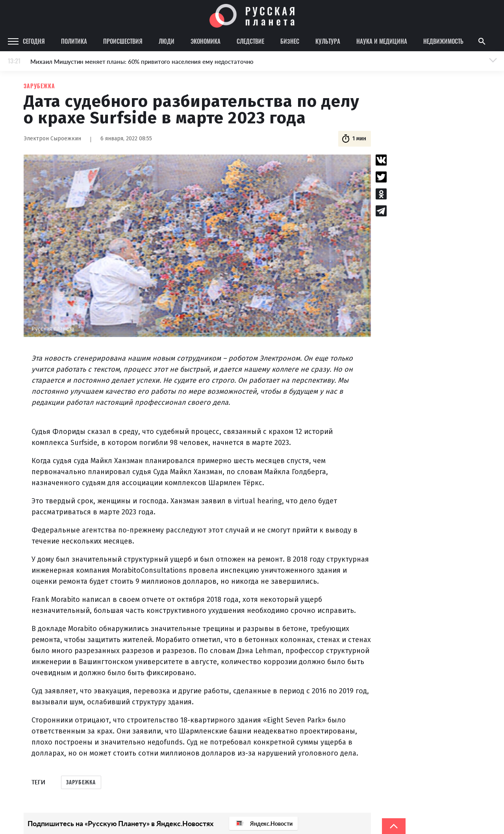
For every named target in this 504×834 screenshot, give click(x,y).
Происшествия (123, 41)
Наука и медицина (382, 41)
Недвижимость (443, 41)
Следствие (250, 41)
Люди (167, 41)
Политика (74, 41)
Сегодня (34, 41)
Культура (328, 41)
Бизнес (290, 41)
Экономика (206, 41)
